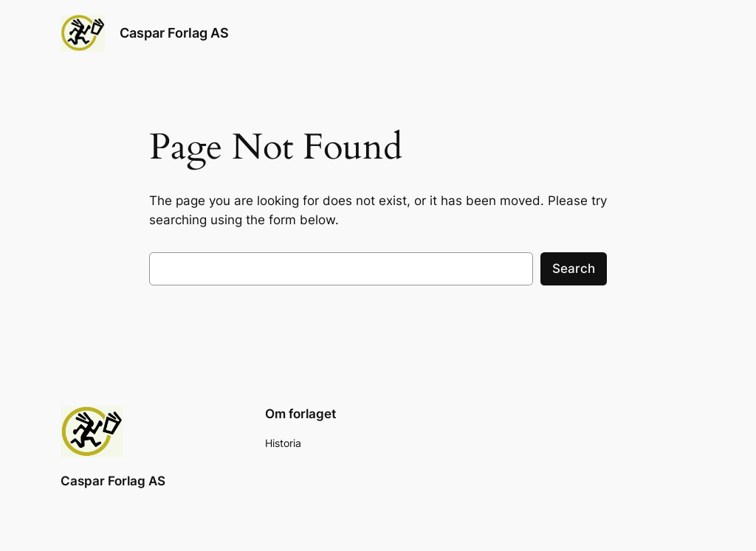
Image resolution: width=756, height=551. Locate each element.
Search (574, 268)
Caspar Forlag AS (174, 33)
